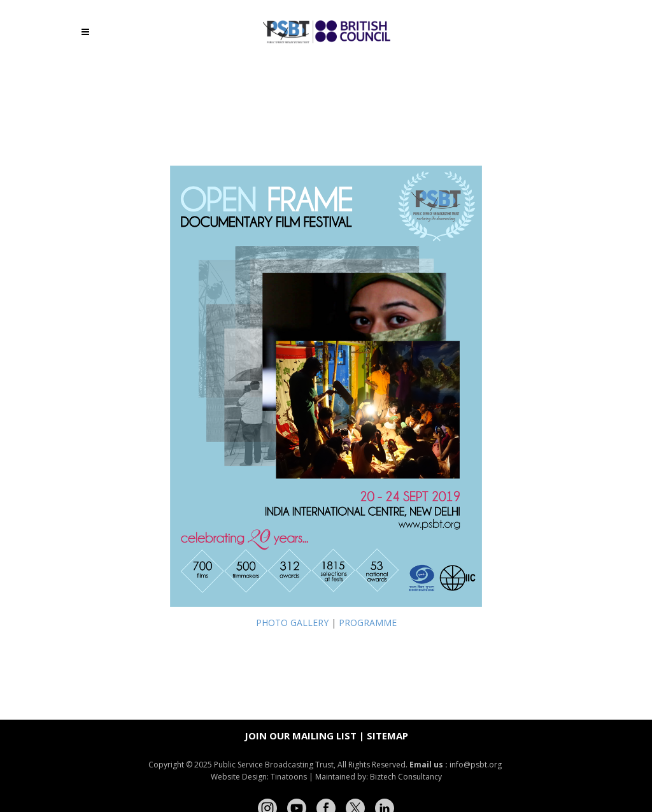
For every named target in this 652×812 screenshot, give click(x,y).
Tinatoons (289, 777)
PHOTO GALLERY (292, 623)
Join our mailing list (301, 736)
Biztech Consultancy (406, 777)
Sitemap (387, 736)
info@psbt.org (477, 765)
